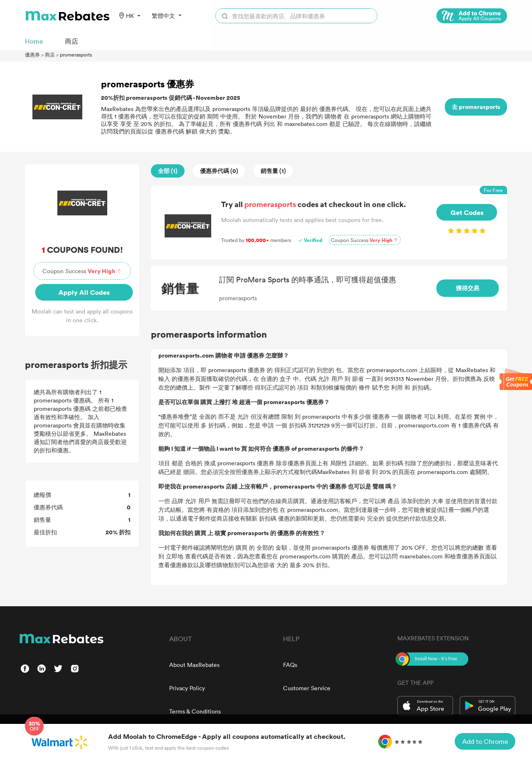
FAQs (290, 665)
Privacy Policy (187, 688)
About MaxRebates (194, 665)
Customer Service (307, 688)
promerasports (76, 54)
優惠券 (32, 54)
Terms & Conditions (195, 711)
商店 (50, 54)
